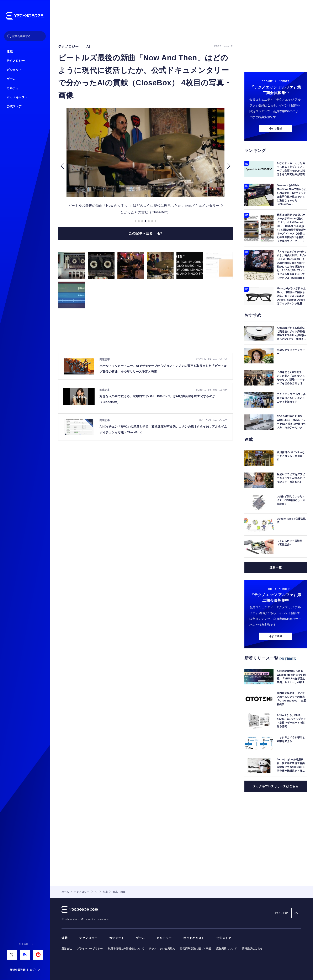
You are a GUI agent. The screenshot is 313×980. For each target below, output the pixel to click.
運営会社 (67, 949)
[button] (62, 166)
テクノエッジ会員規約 (162, 949)
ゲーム (11, 79)
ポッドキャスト (17, 97)
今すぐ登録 (276, 129)
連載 (10, 52)
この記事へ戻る (145, 233)
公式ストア (14, 106)
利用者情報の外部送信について (126, 949)
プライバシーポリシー (90, 949)
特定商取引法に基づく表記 (196, 949)
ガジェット (14, 70)
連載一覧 (276, 567)
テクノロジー (16, 61)
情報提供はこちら (252, 949)
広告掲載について (227, 949)
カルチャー (14, 88)
